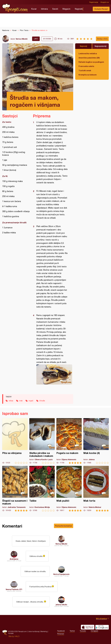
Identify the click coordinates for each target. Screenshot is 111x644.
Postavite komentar (64, 526)
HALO (17, 636)
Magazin (66, 9)
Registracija (94, 2)
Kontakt (11, 633)
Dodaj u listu (102, 39)
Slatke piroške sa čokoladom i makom (42, 441)
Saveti (55, 9)
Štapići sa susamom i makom (15, 489)
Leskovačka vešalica (88, 53)
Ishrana (44, 9)
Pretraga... (87, 9)
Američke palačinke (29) (89, 58)
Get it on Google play (102, 627)
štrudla (42, 401)
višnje (11, 401)
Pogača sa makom (69, 441)
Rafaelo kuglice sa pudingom (91, 62)
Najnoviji (83, 46)
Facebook (61, 631)
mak (21, 401)
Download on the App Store (88, 627)
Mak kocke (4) (96, 441)
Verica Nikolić (22, 39)
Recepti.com (15, 8)
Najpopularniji (101, 46)
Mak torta (96, 489)
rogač (31, 401)
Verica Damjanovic (61, 574)
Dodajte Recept (101, 9)
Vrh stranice (101, 618)
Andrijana (14, 559)
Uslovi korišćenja (34, 631)
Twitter (72, 631)
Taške (42, 489)
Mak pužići (69, 489)
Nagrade (79, 9)
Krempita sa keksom (88, 75)
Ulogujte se (105, 2)
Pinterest (61, 634)
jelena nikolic (61, 605)
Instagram (94, 631)
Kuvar (34, 9)
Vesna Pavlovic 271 (14, 589)
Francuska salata (86, 66)
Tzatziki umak (85, 70)
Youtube (83, 631)
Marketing (44, 631)
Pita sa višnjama (15, 441)
